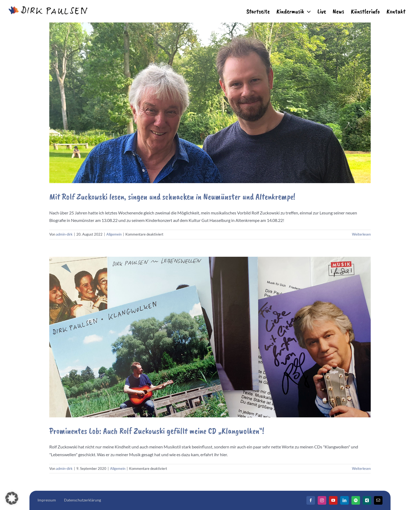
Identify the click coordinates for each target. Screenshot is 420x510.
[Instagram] (322, 500)
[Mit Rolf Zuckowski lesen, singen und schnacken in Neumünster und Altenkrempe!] (210, 103)
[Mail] (378, 500)
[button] (12, 498)
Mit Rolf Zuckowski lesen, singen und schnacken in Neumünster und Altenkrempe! (172, 197)
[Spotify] (356, 500)
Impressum (47, 500)
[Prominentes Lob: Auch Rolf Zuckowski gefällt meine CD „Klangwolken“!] (210, 337)
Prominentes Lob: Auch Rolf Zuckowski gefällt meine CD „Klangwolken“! (157, 431)
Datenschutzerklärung (82, 500)
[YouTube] (333, 500)
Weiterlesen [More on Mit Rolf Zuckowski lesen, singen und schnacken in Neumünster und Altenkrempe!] (361, 234)
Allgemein (114, 234)
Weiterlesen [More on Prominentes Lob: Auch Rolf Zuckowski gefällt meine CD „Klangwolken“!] (361, 469)
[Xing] (367, 500)
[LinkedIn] (344, 500)
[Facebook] (311, 500)
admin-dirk (64, 234)
